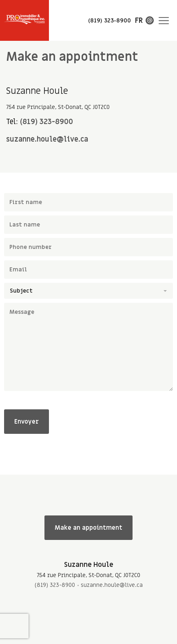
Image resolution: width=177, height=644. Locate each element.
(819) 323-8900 (46, 122)
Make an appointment (88, 528)
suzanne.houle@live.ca (47, 139)
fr (139, 21)
